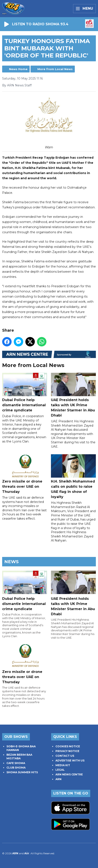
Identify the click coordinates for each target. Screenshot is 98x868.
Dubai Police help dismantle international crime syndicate (25, 393)
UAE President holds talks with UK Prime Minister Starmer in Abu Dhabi (73, 395)
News (11, 562)
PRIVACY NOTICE (67, 751)
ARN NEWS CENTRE (69, 774)
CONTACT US (65, 756)
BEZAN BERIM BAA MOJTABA (19, 757)
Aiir (27, 853)
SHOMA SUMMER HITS (22, 772)
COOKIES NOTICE (68, 746)
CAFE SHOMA (16, 763)
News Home (18, 69)
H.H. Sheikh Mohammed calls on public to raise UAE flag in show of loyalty (73, 477)
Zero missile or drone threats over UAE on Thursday (25, 474)
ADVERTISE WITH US (70, 760)
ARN (58, 779)
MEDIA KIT (63, 765)
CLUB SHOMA (16, 768)
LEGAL (60, 770)
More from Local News (55, 69)
